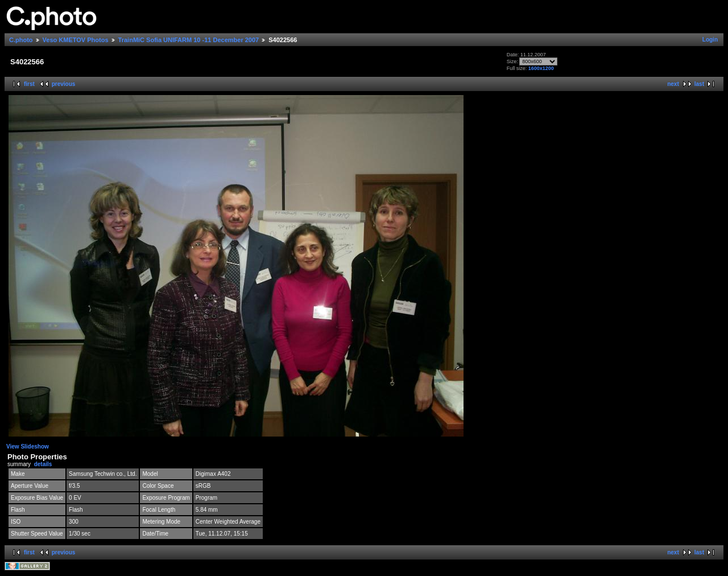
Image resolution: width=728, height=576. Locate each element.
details (43, 464)
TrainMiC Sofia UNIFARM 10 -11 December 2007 (189, 40)
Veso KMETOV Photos (76, 40)
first (29, 84)
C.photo (21, 40)
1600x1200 (541, 68)
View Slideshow (28, 447)
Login (710, 40)
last (699, 84)
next (673, 84)
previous (64, 84)
